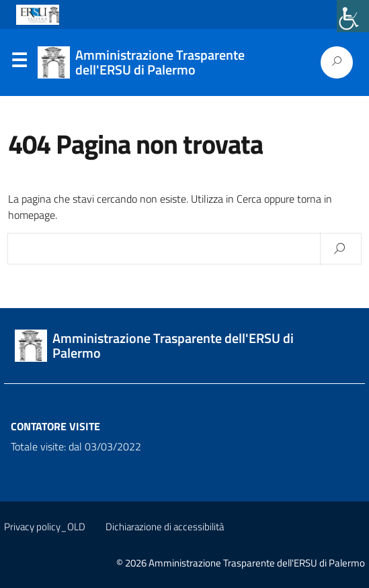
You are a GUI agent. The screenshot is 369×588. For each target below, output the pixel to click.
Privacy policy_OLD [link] (45, 527)
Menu (19, 63)
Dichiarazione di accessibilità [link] (165, 527)
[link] (353, 16)
